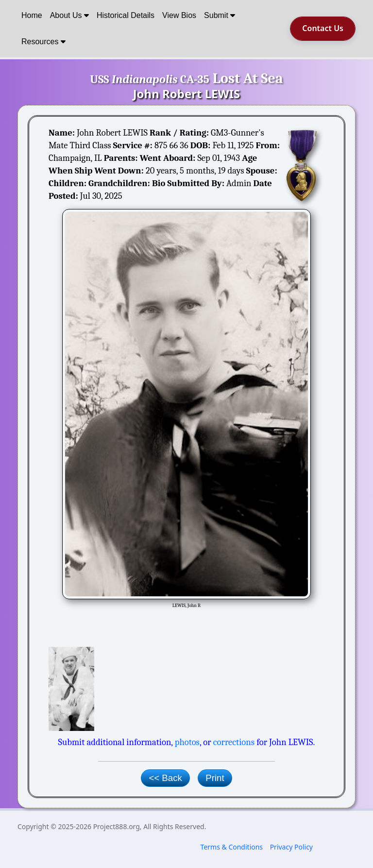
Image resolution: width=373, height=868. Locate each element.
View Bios (179, 15)
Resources (43, 42)
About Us (69, 15)
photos (187, 742)
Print (215, 778)
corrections (234, 742)
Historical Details (126, 15)
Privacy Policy (291, 847)
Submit (220, 15)
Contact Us (323, 28)
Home (32, 15)
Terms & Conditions (232, 847)
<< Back (165, 778)
